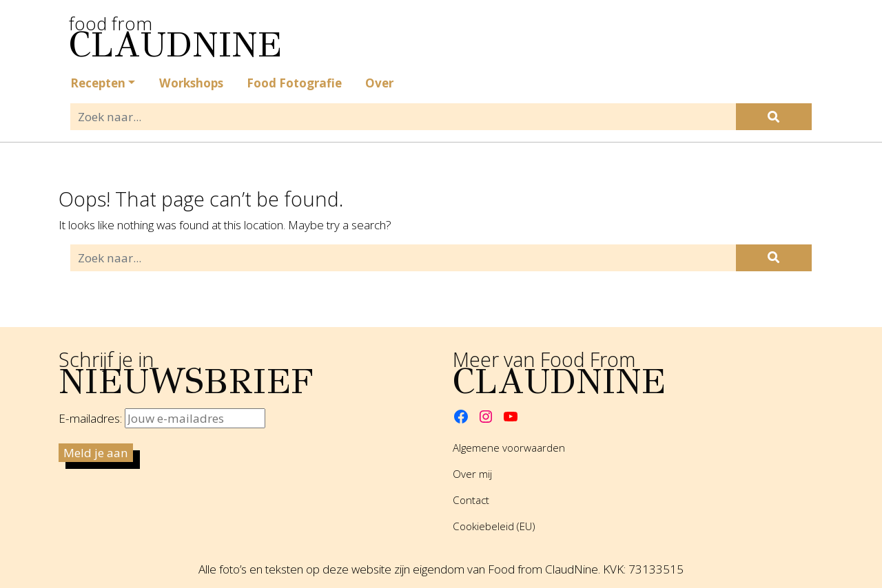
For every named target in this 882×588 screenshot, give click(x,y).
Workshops (191, 83)
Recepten (98, 83)
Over (379, 83)
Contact (471, 500)
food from (141, 31)
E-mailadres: (162, 418)
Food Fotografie (294, 83)
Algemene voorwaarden (509, 448)
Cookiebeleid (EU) (494, 526)
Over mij (472, 474)
